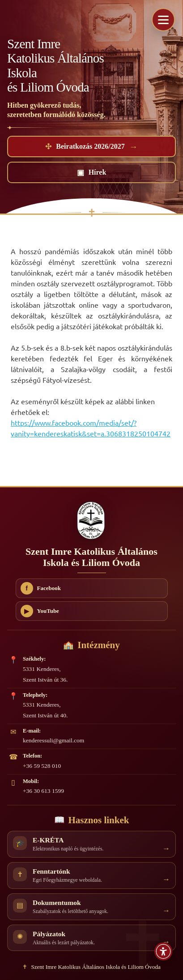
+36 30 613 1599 (43, 791)
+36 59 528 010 (42, 766)
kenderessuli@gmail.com (53, 740)
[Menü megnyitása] (163, 20)
